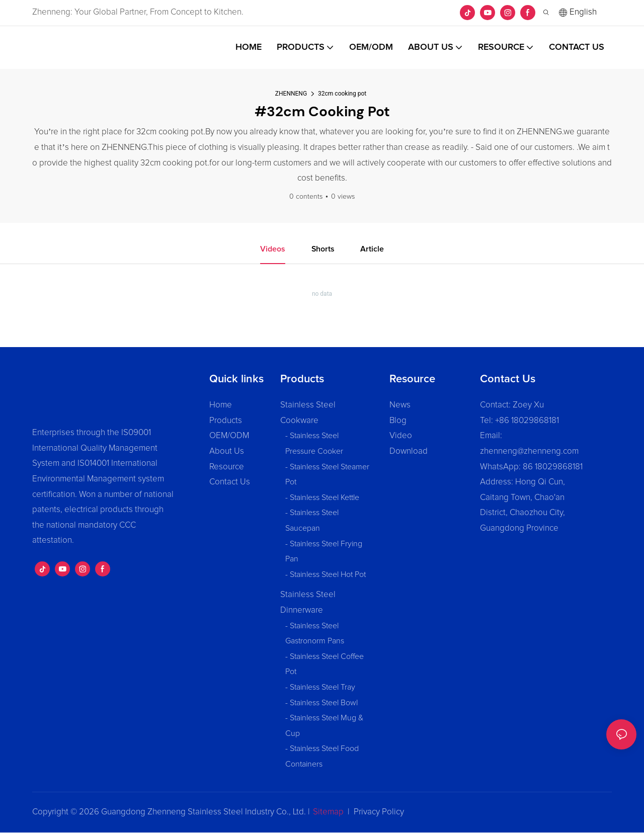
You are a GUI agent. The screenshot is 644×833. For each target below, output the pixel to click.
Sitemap (328, 812)
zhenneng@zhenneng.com (529, 451)
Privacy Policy (379, 812)
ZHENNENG (291, 94)
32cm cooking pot (342, 94)
